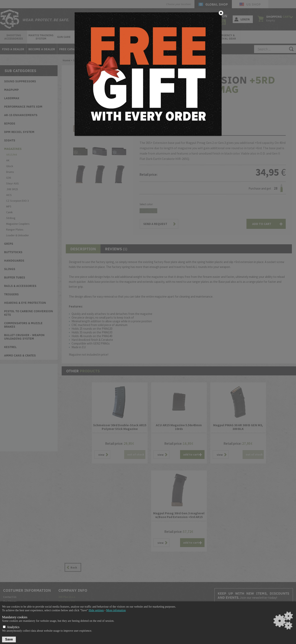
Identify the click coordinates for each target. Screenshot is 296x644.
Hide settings (96, 610)
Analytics (11, 627)
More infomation (116, 610)
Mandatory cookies (15, 617)
